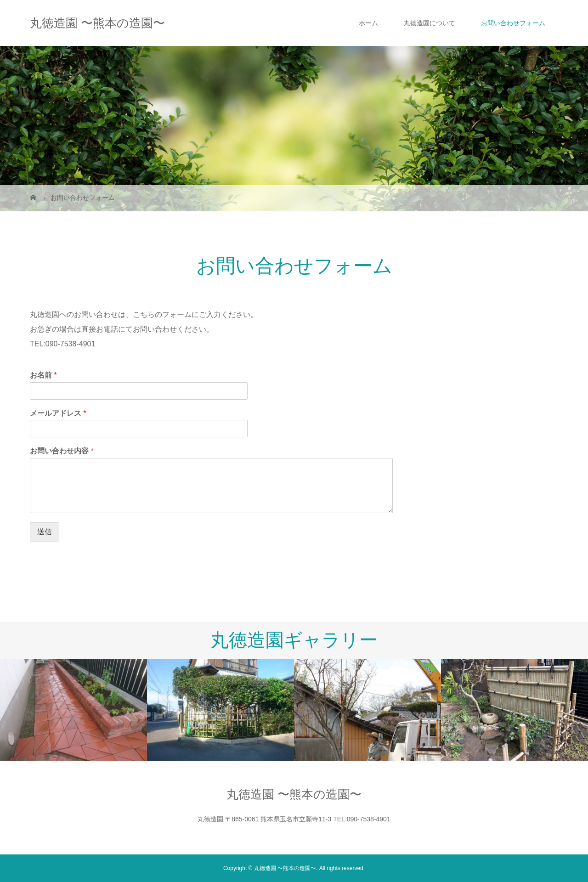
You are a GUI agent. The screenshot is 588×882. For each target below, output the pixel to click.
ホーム (368, 23)
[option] (73, 710)
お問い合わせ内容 (62, 451)
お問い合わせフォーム (513, 23)
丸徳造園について (430, 23)
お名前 (43, 375)
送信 (45, 532)
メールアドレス (58, 413)
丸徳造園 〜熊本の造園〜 (97, 23)
